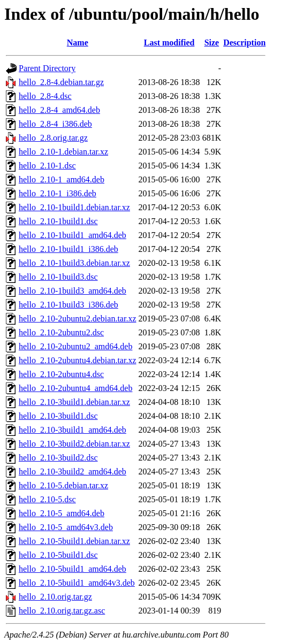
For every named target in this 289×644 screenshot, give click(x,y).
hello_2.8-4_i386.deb (55, 124)
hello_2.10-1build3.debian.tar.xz (74, 263)
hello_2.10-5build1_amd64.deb (73, 569)
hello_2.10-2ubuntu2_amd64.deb (75, 346)
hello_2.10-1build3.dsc (58, 277)
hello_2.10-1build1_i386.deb (69, 249)
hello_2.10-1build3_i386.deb (69, 305)
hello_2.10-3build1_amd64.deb (73, 430)
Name (78, 43)
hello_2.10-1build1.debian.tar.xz (74, 207)
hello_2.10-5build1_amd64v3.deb (77, 583)
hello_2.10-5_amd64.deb (62, 513)
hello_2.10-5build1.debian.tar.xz (74, 541)
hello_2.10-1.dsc (47, 166)
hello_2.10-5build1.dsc (58, 555)
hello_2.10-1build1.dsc (58, 221)
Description (244, 43)
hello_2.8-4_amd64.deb (59, 110)
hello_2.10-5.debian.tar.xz (63, 485)
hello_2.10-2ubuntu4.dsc (61, 374)
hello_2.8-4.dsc (45, 96)
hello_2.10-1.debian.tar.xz (63, 152)
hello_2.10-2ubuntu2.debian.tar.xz (78, 319)
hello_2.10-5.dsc (47, 499)
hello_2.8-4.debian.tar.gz (61, 82)
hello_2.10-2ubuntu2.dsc (61, 332)
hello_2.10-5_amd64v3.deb (66, 527)
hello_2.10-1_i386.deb (58, 193)
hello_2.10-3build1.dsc (58, 416)
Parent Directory (47, 68)
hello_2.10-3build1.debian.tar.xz (74, 402)
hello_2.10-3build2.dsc (58, 458)
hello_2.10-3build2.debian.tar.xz (74, 444)
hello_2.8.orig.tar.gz (53, 138)
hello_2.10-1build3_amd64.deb (73, 291)
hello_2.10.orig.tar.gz (55, 597)
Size (212, 43)
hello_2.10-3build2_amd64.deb (73, 471)
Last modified (169, 43)
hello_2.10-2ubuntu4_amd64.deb (75, 388)
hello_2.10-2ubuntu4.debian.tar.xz (78, 360)
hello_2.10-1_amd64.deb (62, 179)
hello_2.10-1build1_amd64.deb (73, 235)
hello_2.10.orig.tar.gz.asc (62, 611)
